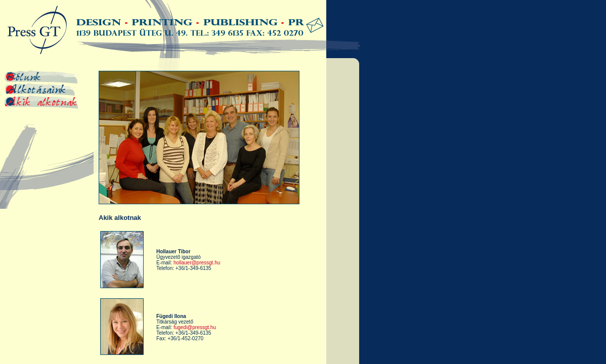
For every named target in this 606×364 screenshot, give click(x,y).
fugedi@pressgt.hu (195, 327)
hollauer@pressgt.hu (197, 263)
